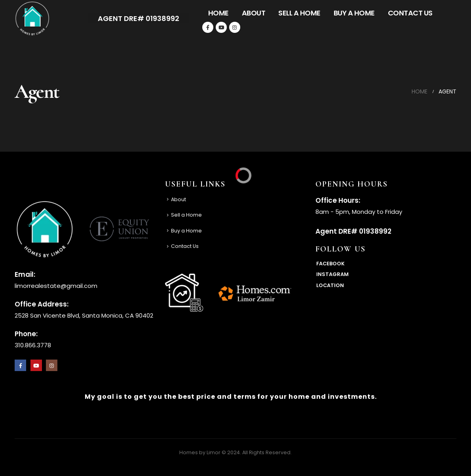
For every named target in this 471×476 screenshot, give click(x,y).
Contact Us (410, 13)
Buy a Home (354, 13)
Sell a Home (299, 13)
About (254, 13)
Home (218, 13)
